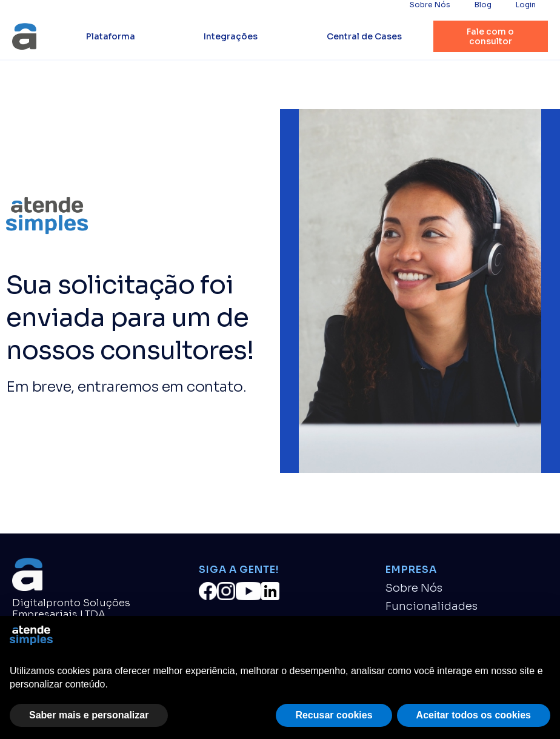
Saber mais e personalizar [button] (89, 715)
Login (526, 5)
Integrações (231, 36)
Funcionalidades (432, 607)
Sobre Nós (430, 5)
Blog (483, 5)
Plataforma (111, 36)
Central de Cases (364, 36)
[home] (24, 36)
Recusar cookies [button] (334, 715)
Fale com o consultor (490, 36)
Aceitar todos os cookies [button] (474, 715)
